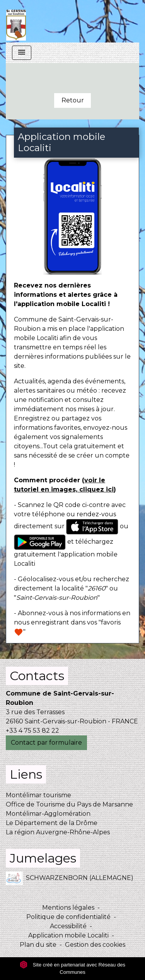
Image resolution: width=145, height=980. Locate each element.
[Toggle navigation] (22, 53)
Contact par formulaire (46, 743)
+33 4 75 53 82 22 (32, 731)
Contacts (37, 676)
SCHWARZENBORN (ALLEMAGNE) (70, 878)
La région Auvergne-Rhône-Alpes (58, 832)
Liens (26, 774)
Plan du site (38, 945)
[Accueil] (16, 21)
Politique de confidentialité (68, 917)
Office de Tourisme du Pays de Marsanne (69, 804)
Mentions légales (68, 908)
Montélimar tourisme (38, 795)
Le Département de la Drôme (52, 823)
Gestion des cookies (95, 945)
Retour (73, 100)
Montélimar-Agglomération (48, 814)
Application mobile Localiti (68, 935)
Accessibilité (68, 926)
